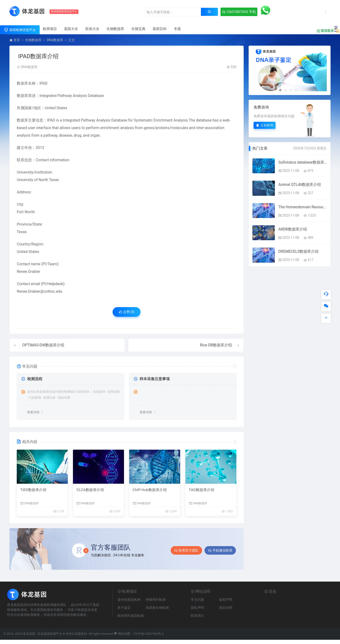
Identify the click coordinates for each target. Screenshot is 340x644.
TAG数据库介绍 (202, 490)
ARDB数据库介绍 (293, 229)
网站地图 (122, 634)
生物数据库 (115, 29)
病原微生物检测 (157, 608)
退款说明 (226, 608)
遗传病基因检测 (129, 600)
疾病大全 (92, 29)
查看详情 (33, 412)
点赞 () (127, 312)
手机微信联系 (220, 550)
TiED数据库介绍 (33, 490)
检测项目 (50, 29)
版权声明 (226, 600)
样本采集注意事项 (155, 379)
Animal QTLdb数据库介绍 (300, 185)
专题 (177, 29)
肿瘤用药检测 (156, 600)
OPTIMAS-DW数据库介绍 (43, 345)
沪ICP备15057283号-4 (149, 634)
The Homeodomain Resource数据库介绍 (303, 207)
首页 (17, 40)
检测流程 (35, 379)
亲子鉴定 (124, 608)
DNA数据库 (55, 40)
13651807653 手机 (239, 12)
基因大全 (71, 29)
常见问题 (197, 600)
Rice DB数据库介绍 (216, 345)
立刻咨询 (265, 125)
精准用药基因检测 (131, 616)
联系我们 (197, 616)
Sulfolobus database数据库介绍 (303, 162)
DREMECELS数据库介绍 (298, 251)
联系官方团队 (186, 550)
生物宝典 (138, 29)
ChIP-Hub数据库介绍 (150, 490)
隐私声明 (197, 608)
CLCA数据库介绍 (90, 490)
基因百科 (160, 29)
